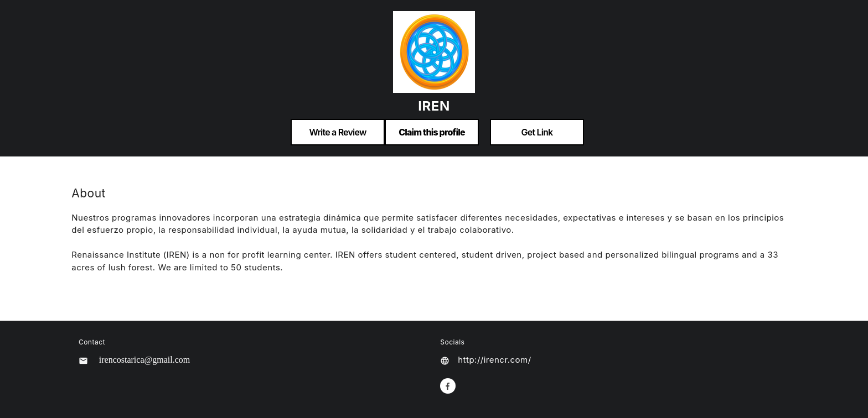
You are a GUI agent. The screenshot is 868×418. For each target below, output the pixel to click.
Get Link (537, 132)
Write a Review (337, 132)
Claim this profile (432, 132)
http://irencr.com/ (494, 360)
